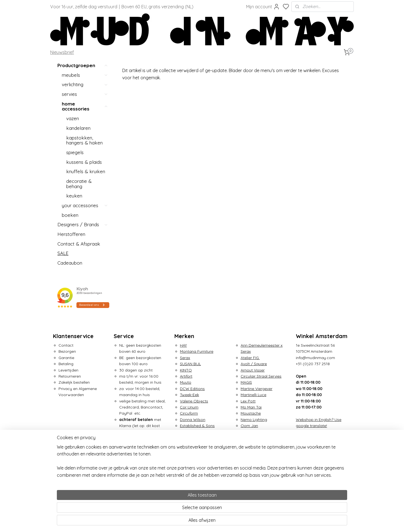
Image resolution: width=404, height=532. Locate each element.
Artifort (186, 376)
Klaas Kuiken (192, 469)
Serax (185, 358)
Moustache (251, 413)
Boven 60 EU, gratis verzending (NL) (157, 7)
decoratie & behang (79, 184)
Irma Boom (190, 457)
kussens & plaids (84, 162)
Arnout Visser (253, 370)
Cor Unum (189, 407)
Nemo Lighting (254, 420)
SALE (63, 253)
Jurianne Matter (194, 463)
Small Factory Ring (258, 475)
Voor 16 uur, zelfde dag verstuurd (84, 7)
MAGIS (246, 382)
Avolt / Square (254, 364)
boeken (70, 215)
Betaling (66, 364)
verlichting (85, 84)
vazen (73, 118)
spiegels (75, 152)
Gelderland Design (197, 438)
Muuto (186, 382)
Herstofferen (71, 234)
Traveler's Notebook (259, 488)
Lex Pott (248, 401)
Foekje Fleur (191, 432)
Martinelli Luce (253, 395)
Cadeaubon (70, 263)
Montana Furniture (197, 351)
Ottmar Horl (252, 432)
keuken (74, 196)
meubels (85, 75)
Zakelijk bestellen (74, 382)
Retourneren (70, 376)
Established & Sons (197, 426)
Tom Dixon (250, 481)
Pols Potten (251, 457)
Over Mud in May (311, 438)
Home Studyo (192, 444)
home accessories (85, 106)
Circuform (189, 413)
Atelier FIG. (250, 358)
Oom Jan (249, 426)
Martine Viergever (257, 389)
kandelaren (78, 128)
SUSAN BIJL (190, 364)
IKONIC (186, 451)
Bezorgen (67, 351)
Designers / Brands (83, 224)
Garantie (66, 358)
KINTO (186, 370)
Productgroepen (83, 66)
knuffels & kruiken (86, 171)
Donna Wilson (193, 420)
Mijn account (263, 7)
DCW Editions (192, 389)
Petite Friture (252, 444)
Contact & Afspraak (79, 244)
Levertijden (68, 370)
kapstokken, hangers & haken (84, 140)
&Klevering (190, 475)
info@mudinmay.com (315, 358)
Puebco (248, 463)
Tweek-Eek (189, 395)
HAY (183, 345)
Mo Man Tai (251, 407)
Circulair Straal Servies (261, 376)
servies (85, 94)
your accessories (85, 205)
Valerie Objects (194, 401)
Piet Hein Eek (252, 451)
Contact (66, 345)
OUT (245, 438)
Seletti (246, 469)
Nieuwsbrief (62, 52)
